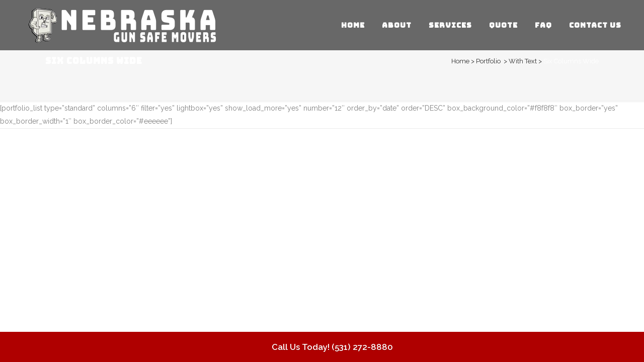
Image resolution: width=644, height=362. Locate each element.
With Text (523, 61)
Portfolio (488, 61)
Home (460, 61)
